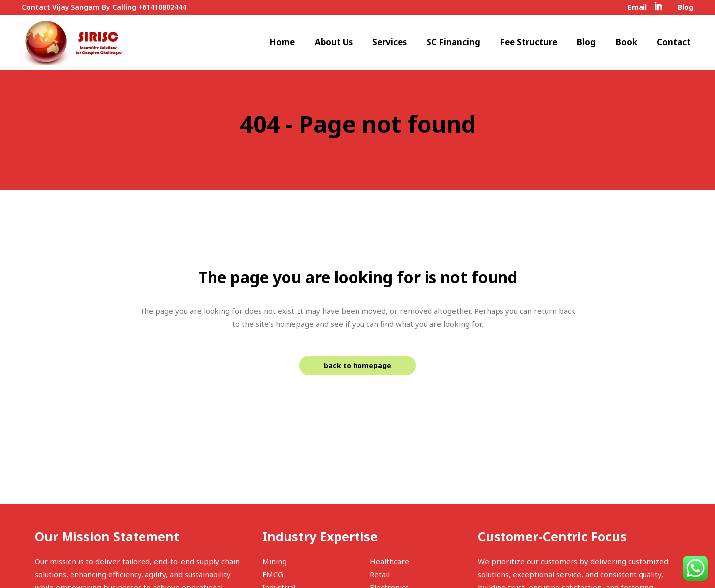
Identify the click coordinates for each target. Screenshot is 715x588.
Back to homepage (357, 365)
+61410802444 (162, 7)
